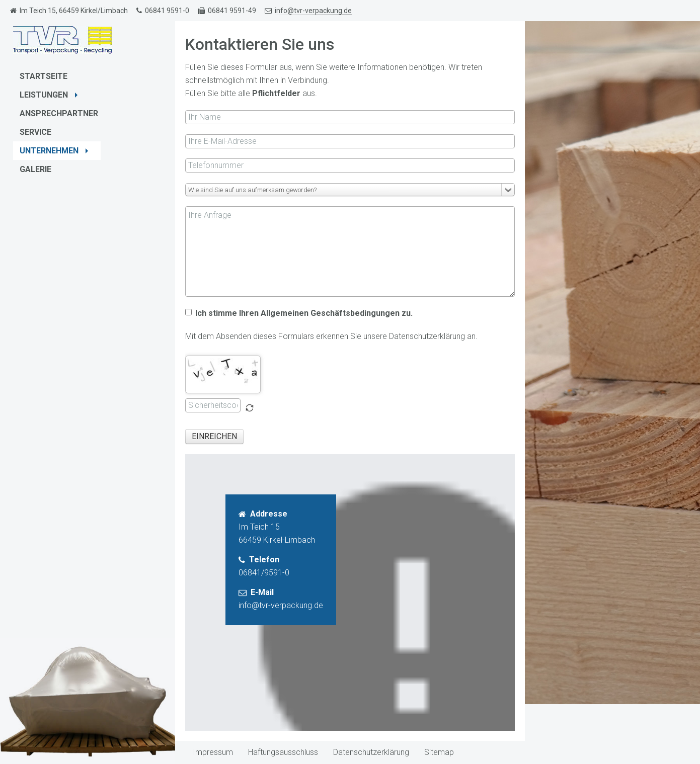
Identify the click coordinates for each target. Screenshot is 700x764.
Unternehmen (55, 151)
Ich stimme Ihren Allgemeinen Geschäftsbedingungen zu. (299, 313)
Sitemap (439, 752)
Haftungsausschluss (283, 752)
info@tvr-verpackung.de (313, 11)
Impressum (213, 752)
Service (35, 132)
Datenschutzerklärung (371, 752)
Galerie (35, 169)
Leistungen (50, 95)
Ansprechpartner (59, 113)
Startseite (44, 76)
